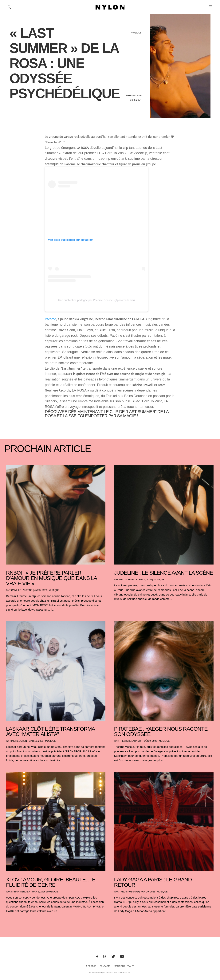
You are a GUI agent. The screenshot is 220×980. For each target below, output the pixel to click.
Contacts (105, 966)
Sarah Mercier (21, 892)
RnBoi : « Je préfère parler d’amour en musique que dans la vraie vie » (51, 578)
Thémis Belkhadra (131, 741)
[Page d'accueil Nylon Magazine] (110, 7)
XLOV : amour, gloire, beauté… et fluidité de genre (52, 882)
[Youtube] (122, 957)
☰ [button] (211, 7)
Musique (54, 590)
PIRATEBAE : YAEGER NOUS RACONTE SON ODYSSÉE (161, 732)
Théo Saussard (129, 892)
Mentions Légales (124, 966)
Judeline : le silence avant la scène (163, 573)
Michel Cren (19, 741)
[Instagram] (105, 957)
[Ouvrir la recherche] (9, 7)
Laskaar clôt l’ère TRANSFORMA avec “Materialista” (50, 732)
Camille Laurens (22, 590)
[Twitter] (113, 957)
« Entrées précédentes (13, 921)
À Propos (91, 966)
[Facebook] (97, 957)
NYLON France (128, 580)
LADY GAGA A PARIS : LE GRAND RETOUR (153, 882)
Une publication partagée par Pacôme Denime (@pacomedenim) (96, 300)
